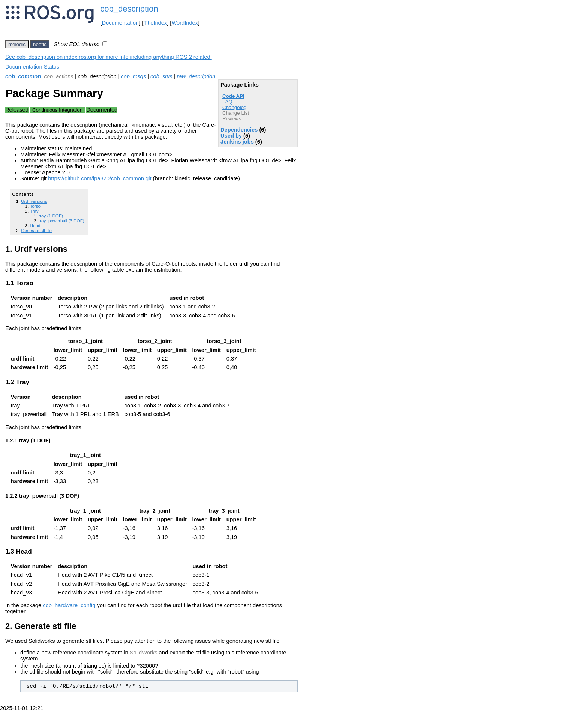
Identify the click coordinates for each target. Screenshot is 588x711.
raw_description (196, 76)
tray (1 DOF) (51, 216)
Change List (236, 113)
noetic (40, 44)
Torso (35, 206)
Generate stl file (36, 230)
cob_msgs (133, 76)
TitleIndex (155, 23)
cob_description (129, 9)
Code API (233, 96)
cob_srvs (161, 76)
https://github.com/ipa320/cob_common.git (100, 178)
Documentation (120, 23)
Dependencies (239, 130)
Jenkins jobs (237, 142)
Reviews (232, 119)
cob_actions (58, 76)
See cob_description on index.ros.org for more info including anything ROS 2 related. (109, 57)
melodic (17, 44)
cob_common (23, 76)
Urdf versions (34, 201)
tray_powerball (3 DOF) (61, 221)
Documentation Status (32, 67)
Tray (34, 211)
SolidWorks (144, 653)
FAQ (227, 102)
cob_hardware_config (69, 605)
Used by (231, 136)
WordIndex (185, 23)
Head (35, 225)
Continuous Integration (57, 110)
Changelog (234, 107)
